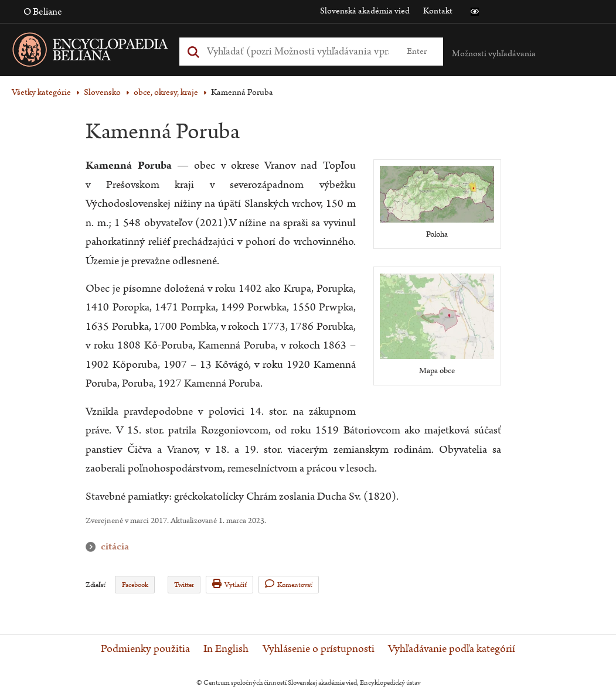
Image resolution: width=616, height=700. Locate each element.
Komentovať (289, 584)
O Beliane (43, 12)
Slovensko (102, 92)
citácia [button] (93, 547)
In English (226, 649)
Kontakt (438, 11)
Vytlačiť (229, 584)
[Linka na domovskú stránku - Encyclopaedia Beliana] (108, 52)
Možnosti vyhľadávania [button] (494, 54)
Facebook (135, 585)
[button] (475, 12)
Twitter (184, 585)
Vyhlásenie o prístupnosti (319, 649)
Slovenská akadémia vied (365, 11)
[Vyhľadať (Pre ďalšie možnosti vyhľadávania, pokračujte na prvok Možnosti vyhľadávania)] (298, 51)
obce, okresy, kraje (166, 92)
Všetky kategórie (41, 92)
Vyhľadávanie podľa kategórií (452, 649)
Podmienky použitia (145, 649)
